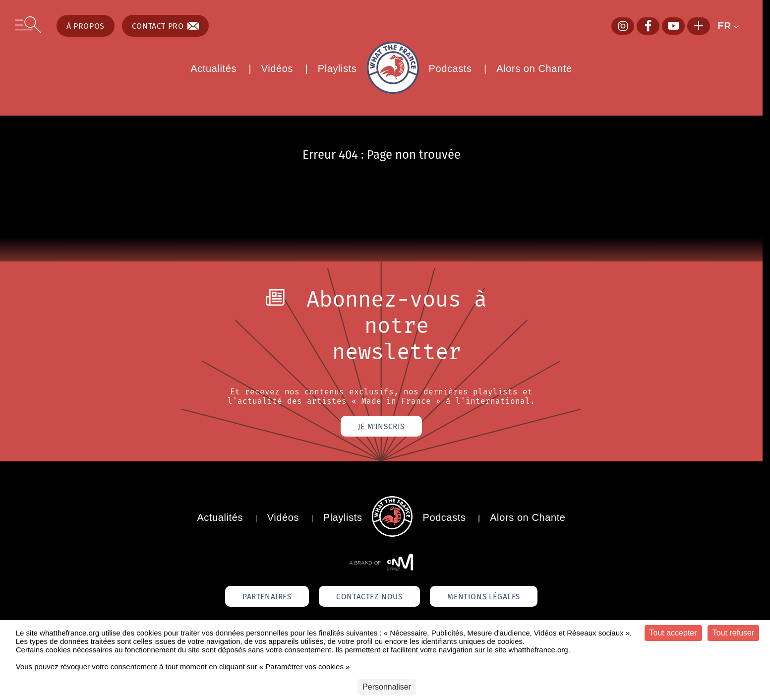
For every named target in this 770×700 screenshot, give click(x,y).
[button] (733, 26)
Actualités (213, 68)
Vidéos (277, 68)
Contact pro (166, 26)
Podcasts (450, 68)
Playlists (337, 68)
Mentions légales (490, 598)
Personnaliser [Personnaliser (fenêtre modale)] (387, 687)
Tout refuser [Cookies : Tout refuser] (733, 633)
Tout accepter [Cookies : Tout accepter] (673, 633)
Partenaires (260, 598)
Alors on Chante (534, 68)
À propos (86, 26)
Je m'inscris (381, 427)
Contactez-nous (369, 598)
